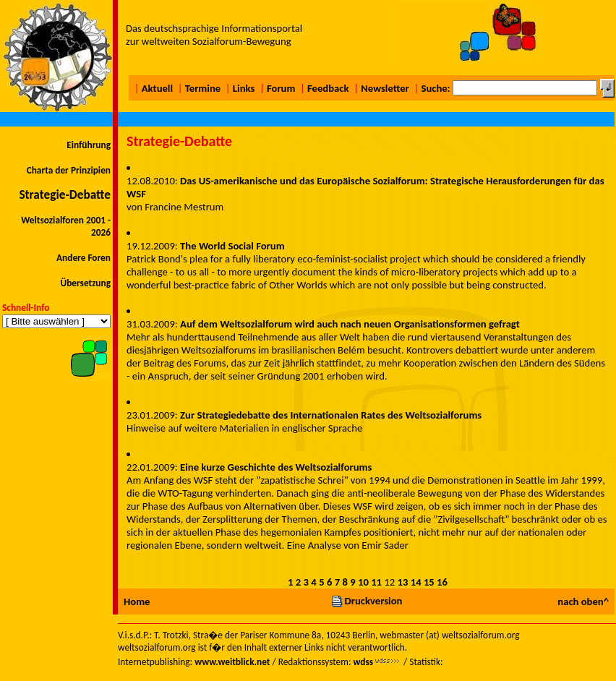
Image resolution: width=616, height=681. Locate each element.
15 (429, 582)
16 (442, 582)
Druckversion (367, 601)
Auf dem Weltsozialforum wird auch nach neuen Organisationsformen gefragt (350, 324)
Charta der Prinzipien (69, 170)
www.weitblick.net (232, 662)
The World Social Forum (232, 246)
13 (403, 582)
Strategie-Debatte (65, 194)
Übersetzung (85, 283)
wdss (363, 662)
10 (363, 582)
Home (137, 601)
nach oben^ (583, 601)
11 (376, 582)
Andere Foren (84, 258)
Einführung (89, 145)
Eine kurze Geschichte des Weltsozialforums (276, 467)
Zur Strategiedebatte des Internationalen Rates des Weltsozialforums (331, 415)
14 (416, 582)
